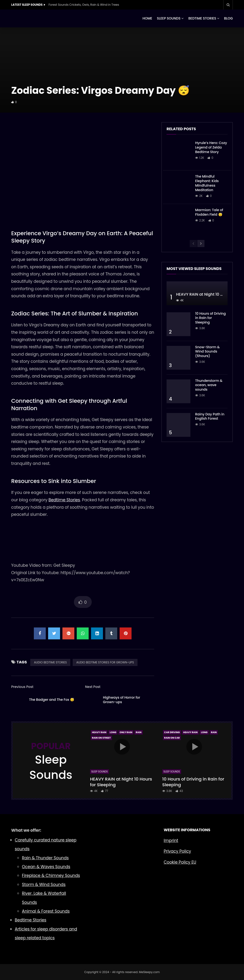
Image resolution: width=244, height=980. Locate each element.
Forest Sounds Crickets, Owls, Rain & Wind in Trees (84, 5)
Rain (138, 732)
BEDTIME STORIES (202, 18)
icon (122, 747)
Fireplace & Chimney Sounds (51, 876)
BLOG (228, 18)
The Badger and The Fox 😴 (52, 700)
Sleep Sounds (99, 772)
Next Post (93, 687)
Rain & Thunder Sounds (45, 858)
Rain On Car (172, 738)
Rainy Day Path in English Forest (210, 416)
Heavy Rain (99, 732)
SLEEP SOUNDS (169, 18)
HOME (147, 18)
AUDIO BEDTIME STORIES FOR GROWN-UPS (105, 662)
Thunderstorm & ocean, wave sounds (209, 385)
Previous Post (22, 687)
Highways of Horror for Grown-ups (122, 700)
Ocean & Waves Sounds (46, 867)
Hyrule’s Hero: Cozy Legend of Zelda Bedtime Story (211, 147)
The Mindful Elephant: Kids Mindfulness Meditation (207, 183)
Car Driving (172, 732)
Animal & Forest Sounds (46, 911)
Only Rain (126, 732)
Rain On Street (101, 738)
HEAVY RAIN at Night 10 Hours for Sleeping (121, 782)
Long (113, 732)
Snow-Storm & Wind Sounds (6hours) (207, 352)
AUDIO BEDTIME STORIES (50, 662)
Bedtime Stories (64, 500)
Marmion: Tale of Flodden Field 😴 (209, 212)
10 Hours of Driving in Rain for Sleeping (210, 318)
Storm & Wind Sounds (44, 885)
